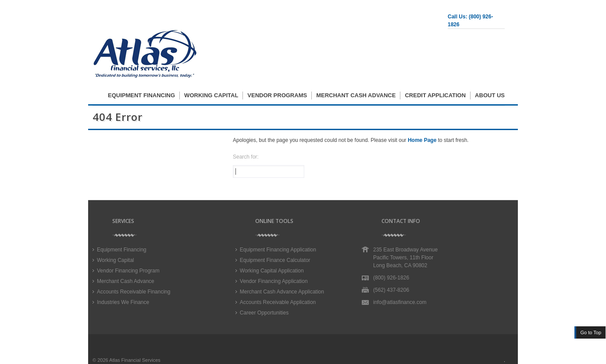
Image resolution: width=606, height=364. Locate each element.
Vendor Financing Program (128, 271)
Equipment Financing (141, 95)
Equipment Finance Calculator (275, 260)
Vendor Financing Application (274, 281)
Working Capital (211, 95)
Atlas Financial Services (135, 360)
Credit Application (435, 95)
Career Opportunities (264, 313)
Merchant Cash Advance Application (282, 292)
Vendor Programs (277, 95)
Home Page (422, 140)
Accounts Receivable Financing (134, 292)
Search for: (246, 157)
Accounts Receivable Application (278, 302)
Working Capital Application (272, 271)
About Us (490, 95)
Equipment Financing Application (278, 250)
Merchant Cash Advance (356, 95)
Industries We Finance (123, 302)
